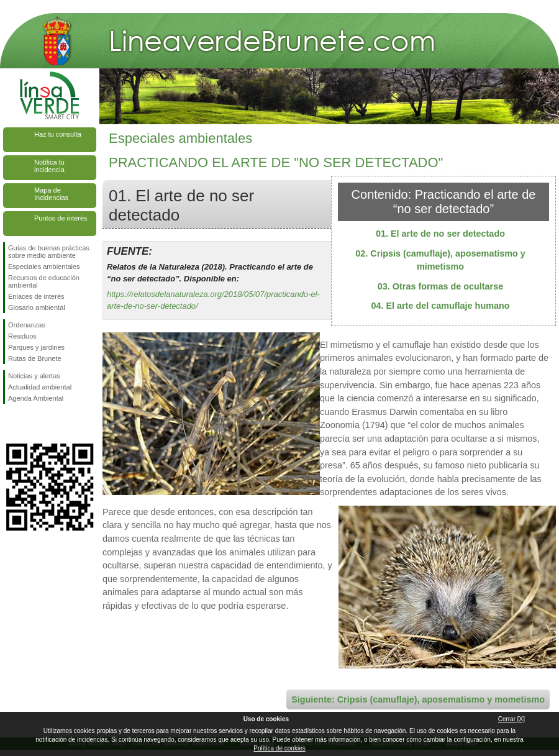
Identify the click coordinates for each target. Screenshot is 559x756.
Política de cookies (279, 748)
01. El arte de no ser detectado (440, 234)
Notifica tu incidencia (49, 166)
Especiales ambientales (44, 266)
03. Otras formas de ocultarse (440, 286)
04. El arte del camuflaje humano (440, 306)
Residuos (22, 336)
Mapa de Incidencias (51, 194)
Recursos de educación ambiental (44, 281)
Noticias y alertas (34, 376)
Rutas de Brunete (35, 358)
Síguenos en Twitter (31, 424)
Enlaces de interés (36, 296)
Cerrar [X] (511, 719)
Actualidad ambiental (40, 387)
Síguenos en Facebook (11, 424)
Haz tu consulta (58, 134)
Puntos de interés (61, 218)
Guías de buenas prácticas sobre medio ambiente (49, 252)
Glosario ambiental (37, 307)
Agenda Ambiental (36, 398)
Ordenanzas (27, 325)
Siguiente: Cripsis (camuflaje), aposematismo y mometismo (418, 699)
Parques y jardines (36, 347)
